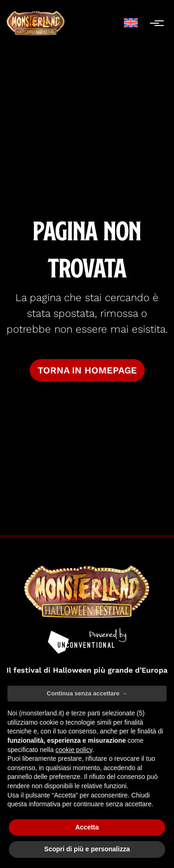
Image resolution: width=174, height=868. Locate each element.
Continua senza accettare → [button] (87, 693)
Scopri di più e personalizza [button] (87, 849)
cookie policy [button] (74, 750)
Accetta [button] (87, 827)
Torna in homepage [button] (87, 370)
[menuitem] (131, 23)
